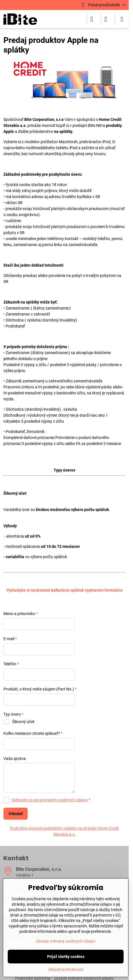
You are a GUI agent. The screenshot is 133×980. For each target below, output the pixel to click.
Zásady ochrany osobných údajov (66, 941)
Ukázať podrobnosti (66, 969)
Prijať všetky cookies (66, 957)
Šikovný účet (19, 722)
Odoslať (16, 814)
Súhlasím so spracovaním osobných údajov (50, 800)
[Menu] (122, 19)
